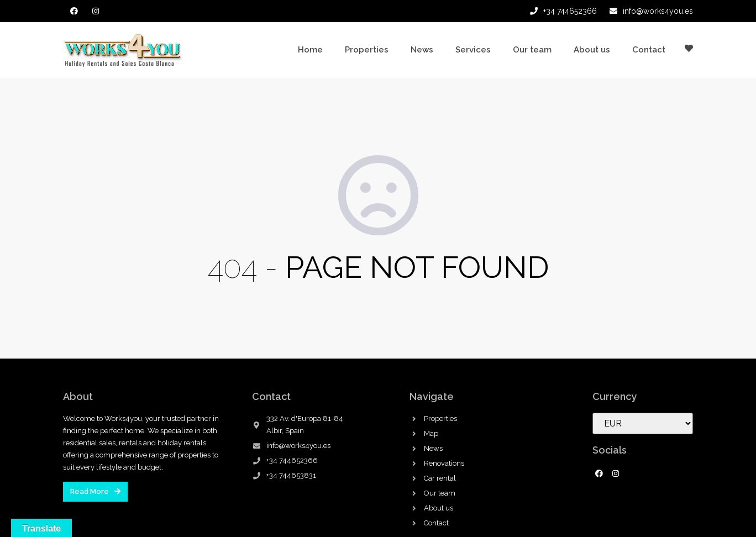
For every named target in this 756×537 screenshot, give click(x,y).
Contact (649, 50)
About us (592, 50)
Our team (532, 50)
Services (473, 50)
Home (310, 50)
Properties (367, 50)
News (422, 50)
